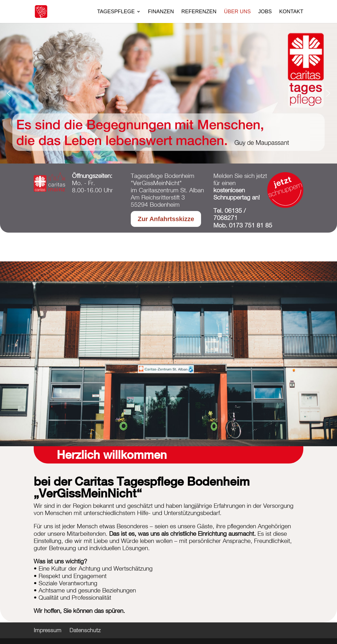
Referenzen (199, 12)
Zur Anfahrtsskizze (166, 219)
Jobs (265, 12)
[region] (168, 93)
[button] (9, 93)
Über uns (237, 12)
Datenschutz (85, 630)
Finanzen (161, 12)
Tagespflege (116, 12)
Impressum (48, 630)
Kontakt (291, 12)
